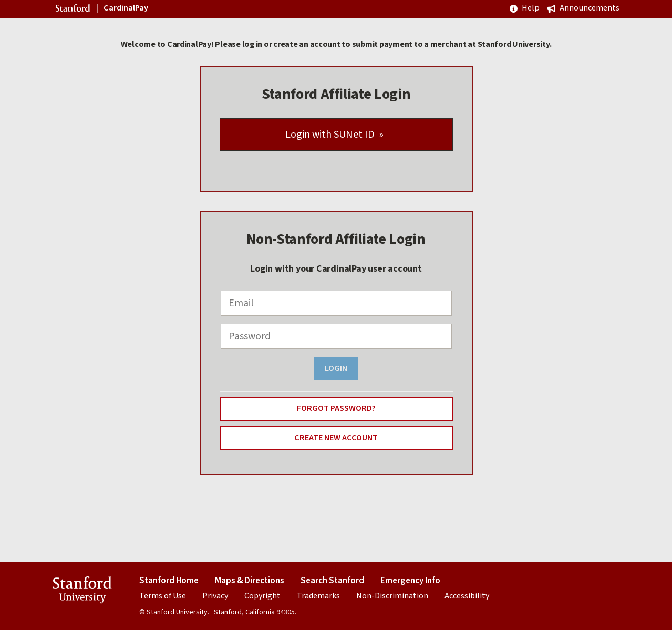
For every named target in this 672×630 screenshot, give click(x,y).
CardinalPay (126, 8)
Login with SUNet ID (330, 135)
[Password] (336, 336)
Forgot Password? (336, 408)
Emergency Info (410, 581)
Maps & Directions (250, 581)
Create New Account (336, 437)
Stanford (74, 10)
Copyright (262, 596)
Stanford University (82, 592)
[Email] (336, 303)
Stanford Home (169, 581)
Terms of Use (163, 596)
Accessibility (467, 596)
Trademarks (318, 596)
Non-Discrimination (392, 596)
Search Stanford (332, 581)
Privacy (215, 596)
